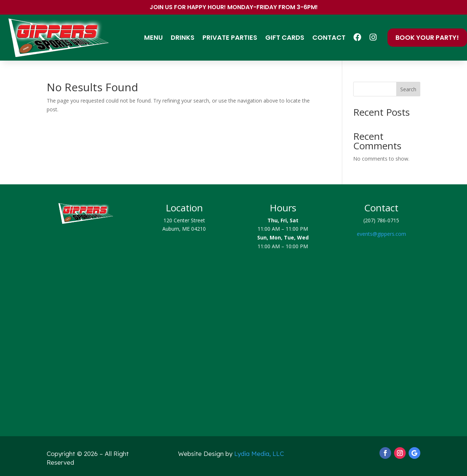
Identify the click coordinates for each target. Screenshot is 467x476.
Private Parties (230, 37)
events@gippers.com (381, 234)
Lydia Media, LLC (259, 454)
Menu (153, 37)
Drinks (183, 37)
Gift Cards (285, 37)
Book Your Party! (427, 37)
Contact (329, 37)
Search (408, 89)
